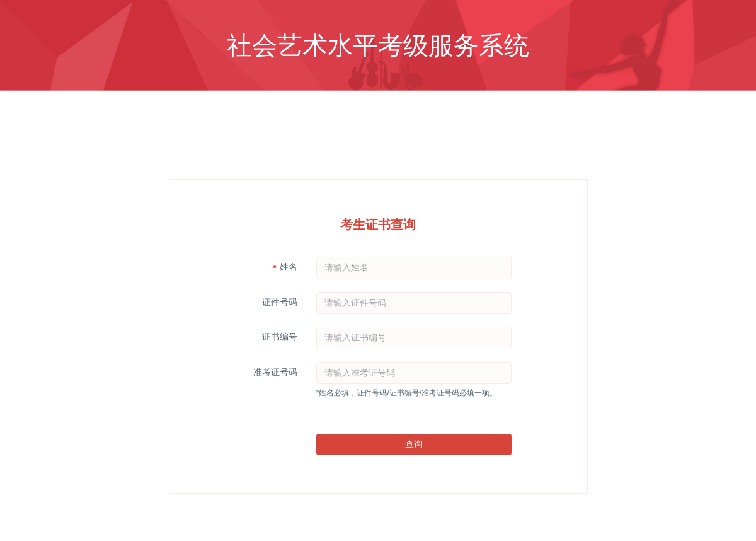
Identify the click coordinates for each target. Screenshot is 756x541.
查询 (414, 444)
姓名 (289, 267)
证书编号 (280, 337)
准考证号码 (275, 372)
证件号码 (280, 302)
